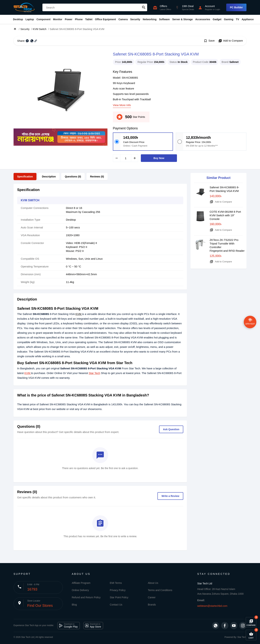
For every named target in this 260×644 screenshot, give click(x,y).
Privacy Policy (118, 590)
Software (164, 19)
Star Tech (95, 373)
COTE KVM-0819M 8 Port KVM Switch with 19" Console (225, 215)
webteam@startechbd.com (212, 606)
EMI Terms (116, 583)
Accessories (203, 19)
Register (209, 9)
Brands (152, 605)
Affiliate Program (81, 583)
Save (209, 41)
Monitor (58, 19)
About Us (153, 583)
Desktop (18, 19)
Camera (123, 19)
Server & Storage (183, 19)
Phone (79, 19)
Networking (150, 19)
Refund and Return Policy (86, 597)
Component (44, 19)
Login (218, 9)
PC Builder (236, 7)
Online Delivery (80, 590)
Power (69, 19)
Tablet (89, 19)
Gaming (229, 19)
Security (135, 19)
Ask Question (171, 429)
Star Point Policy (119, 597)
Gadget (217, 19)
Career (152, 597)
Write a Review (170, 496)
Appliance (248, 19)
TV (237, 19)
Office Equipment (105, 19)
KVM (79, 314)
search (144, 7)
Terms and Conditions (160, 590)
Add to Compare (231, 41)
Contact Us (116, 605)
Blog (74, 605)
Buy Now (159, 158)
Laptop (30, 19)
